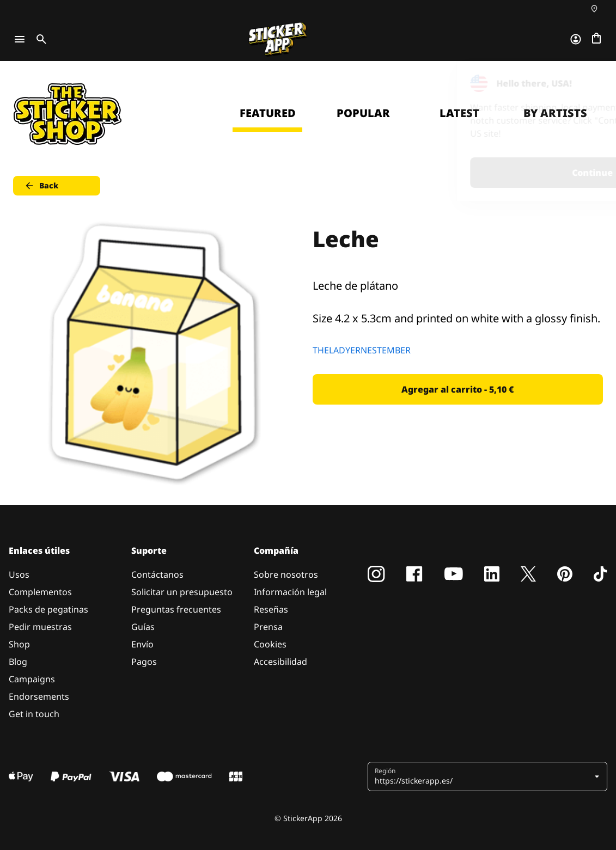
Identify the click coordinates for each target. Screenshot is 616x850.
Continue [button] (470, 173)
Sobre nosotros (286, 574)
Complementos (40, 592)
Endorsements (39, 696)
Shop (19, 644)
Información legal (290, 592)
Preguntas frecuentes (176, 609)
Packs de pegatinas (48, 609)
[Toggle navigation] (20, 39)
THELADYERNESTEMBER (362, 350)
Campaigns (32, 679)
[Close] (583, 83)
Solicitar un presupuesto (182, 592)
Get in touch (34, 714)
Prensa (268, 627)
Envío (142, 644)
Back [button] (41, 186)
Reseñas (271, 609)
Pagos (144, 662)
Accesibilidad (280, 662)
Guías (143, 627)
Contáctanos (157, 574)
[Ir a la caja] (596, 39)
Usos (19, 574)
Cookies (270, 644)
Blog (18, 662)
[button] (489, 776)
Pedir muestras (40, 627)
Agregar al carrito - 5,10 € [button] (458, 389)
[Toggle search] (39, 39)
